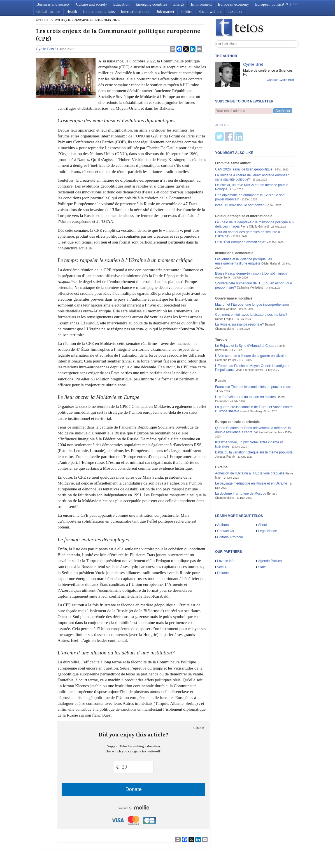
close (199, 727)
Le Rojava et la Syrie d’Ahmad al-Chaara (246, 318)
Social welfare (210, 11)
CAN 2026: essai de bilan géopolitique (244, 142)
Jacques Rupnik (225, 429)
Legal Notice (267, 503)
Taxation (235, 11)
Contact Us (225, 503)
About (262, 497)
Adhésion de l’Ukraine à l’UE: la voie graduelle (250, 446)
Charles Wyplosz (226, 281)
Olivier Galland (271, 236)
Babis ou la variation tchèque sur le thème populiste (254, 425)
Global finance (48, 11)
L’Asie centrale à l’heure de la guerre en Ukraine (251, 328)
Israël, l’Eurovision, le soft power (239, 177)
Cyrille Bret (45, 49)
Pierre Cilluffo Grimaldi (255, 199)
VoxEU (222, 539)
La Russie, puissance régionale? (240, 297)
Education (121, 4)
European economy (233, 4)
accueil (42, 20)
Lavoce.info (226, 533)
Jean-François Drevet (250, 342)
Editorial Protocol (230, 509)
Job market (165, 11)
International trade (136, 11)
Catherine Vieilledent (250, 260)
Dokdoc (223, 545)
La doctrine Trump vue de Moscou (241, 466)
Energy (179, 4)
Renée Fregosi (224, 291)
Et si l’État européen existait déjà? (241, 214)
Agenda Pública (270, 533)
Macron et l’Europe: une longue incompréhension (252, 277)
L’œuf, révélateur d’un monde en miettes (245, 369)
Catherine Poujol (225, 332)
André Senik (223, 250)
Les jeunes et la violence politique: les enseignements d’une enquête (244, 234)
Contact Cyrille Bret (280, 80)
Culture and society (91, 4)
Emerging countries (151, 4)
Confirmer (283, 111)
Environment (201, 4)
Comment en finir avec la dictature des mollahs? (251, 287)
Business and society (53, 4)
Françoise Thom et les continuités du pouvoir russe (253, 359)
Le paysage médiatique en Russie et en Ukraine (251, 456)
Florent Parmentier (270, 405)
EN (285, 4)
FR (296, 4)
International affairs (99, 11)
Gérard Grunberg (251, 384)
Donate (134, 789)
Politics (186, 11)
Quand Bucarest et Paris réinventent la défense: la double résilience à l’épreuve (253, 402)
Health (72, 11)
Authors (223, 497)
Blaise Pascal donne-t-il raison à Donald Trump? (251, 246)
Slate (262, 539)
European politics (269, 4)
